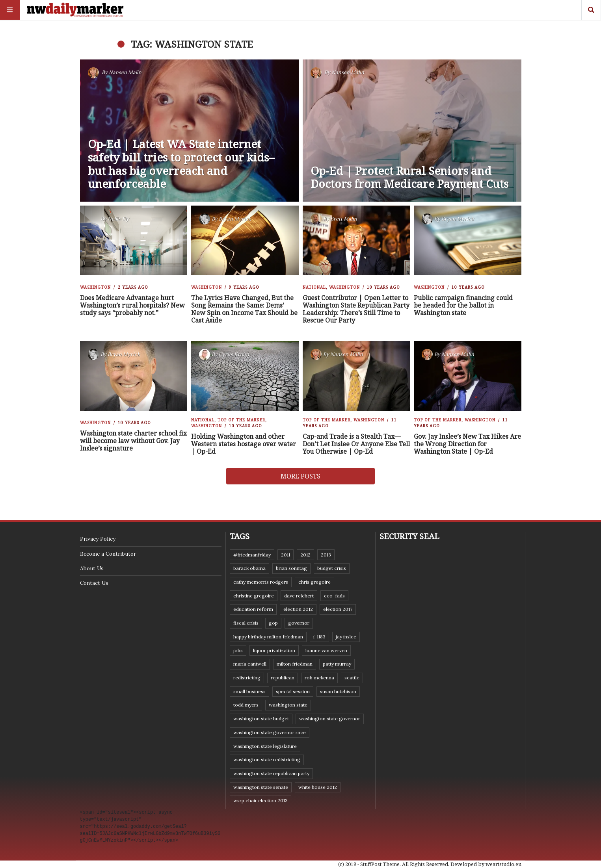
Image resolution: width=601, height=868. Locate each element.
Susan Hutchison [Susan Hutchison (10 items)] (338, 691)
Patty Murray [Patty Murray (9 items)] (337, 664)
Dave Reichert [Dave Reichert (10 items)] (299, 596)
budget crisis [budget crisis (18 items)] (332, 568)
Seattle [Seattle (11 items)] (352, 678)
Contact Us (94, 583)
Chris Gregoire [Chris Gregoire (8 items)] (314, 582)
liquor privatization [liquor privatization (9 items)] (274, 650)
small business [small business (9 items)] (249, 691)
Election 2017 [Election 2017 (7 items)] (338, 609)
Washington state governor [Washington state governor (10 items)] (330, 719)
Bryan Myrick (235, 219)
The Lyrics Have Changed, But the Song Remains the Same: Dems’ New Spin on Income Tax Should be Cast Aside (244, 309)
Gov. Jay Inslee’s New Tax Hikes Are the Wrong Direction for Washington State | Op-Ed (467, 444)
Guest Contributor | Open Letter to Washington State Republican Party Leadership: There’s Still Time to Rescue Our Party (356, 309)
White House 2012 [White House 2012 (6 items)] (318, 787)
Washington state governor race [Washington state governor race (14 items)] (270, 732)
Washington (95, 287)
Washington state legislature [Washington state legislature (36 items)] (265, 746)
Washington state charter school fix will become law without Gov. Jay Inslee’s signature (133, 441)
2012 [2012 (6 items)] (305, 555)
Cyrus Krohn (234, 354)
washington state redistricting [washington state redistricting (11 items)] (267, 759)
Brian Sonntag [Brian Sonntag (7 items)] (291, 568)
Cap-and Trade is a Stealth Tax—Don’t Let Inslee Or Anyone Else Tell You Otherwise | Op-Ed (356, 444)
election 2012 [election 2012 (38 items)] (298, 609)
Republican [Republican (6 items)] (283, 678)
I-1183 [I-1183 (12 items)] (319, 637)
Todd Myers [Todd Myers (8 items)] (246, 705)
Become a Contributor (108, 554)
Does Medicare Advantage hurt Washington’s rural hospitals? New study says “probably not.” (132, 305)
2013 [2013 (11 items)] (326, 555)
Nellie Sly (118, 219)
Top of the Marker (241, 420)
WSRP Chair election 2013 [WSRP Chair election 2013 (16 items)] (260, 800)
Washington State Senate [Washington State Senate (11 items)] (261, 787)
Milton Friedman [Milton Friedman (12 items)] (295, 664)
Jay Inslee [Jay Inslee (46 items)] (346, 637)
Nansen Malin (125, 72)
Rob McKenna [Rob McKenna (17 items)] (319, 678)
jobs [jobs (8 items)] (238, 650)
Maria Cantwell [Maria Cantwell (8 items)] (250, 664)
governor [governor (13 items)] (299, 623)
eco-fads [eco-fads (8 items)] (334, 596)
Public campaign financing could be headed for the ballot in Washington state (463, 305)
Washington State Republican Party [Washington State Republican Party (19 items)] (271, 773)
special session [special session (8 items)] (293, 691)
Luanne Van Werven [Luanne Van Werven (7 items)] (326, 650)
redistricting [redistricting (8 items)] (247, 678)
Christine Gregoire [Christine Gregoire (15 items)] (254, 596)
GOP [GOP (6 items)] (273, 623)
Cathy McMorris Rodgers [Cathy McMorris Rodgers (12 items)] (261, 582)
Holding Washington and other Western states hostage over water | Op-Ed (244, 444)
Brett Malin (344, 219)
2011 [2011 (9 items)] (286, 555)
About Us (92, 568)
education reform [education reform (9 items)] (253, 609)
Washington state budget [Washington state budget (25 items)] (261, 719)
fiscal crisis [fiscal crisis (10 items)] (246, 623)
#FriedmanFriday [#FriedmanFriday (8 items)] (252, 555)
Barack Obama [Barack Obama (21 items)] (249, 568)
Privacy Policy (98, 539)
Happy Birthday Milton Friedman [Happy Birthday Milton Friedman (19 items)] (268, 637)
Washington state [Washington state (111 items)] (288, 705)
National (314, 287)
